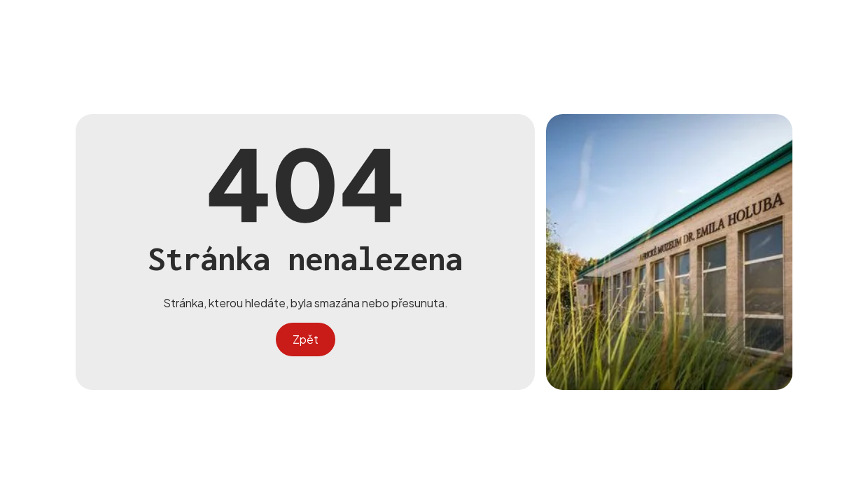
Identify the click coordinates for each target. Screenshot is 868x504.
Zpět (306, 339)
